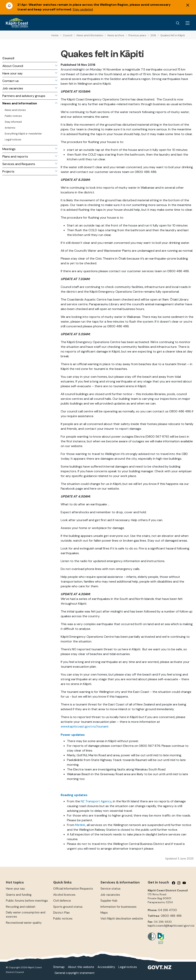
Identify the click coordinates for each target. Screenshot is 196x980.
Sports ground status (68, 907)
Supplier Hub (109, 901)
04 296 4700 (167, 910)
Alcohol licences (64, 895)
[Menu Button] (188, 23)
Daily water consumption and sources (26, 915)
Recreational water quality (24, 923)
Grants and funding (19, 895)
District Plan (61, 913)
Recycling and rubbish (21, 907)
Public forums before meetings (27, 901)
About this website (81, 967)
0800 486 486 (171, 916)
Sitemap (59, 967)
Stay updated (83, 9)
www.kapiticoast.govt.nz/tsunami (85, 726)
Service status (111, 889)
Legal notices (128, 967)
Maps (104, 913)
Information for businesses (118, 907)
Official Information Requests (73, 889)
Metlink (80, 825)
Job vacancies (110, 895)
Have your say (15, 889)
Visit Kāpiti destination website (122, 919)
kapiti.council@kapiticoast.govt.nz (171, 926)
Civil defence (62, 901)
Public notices (63, 919)
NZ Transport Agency (96, 801)
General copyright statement (75, 973)
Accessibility (106, 967)
